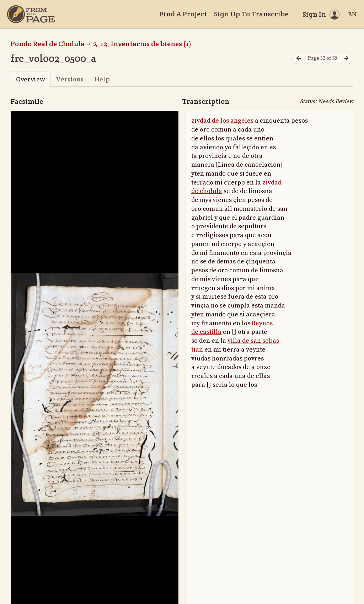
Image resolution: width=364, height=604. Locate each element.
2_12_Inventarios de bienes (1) (142, 44)
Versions (70, 79)
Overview (30, 79)
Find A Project (183, 14)
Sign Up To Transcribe (251, 14)
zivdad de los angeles (222, 121)
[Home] (31, 14)
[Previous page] (298, 58)
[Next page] (347, 58)
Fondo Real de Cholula (48, 44)
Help (102, 79)
